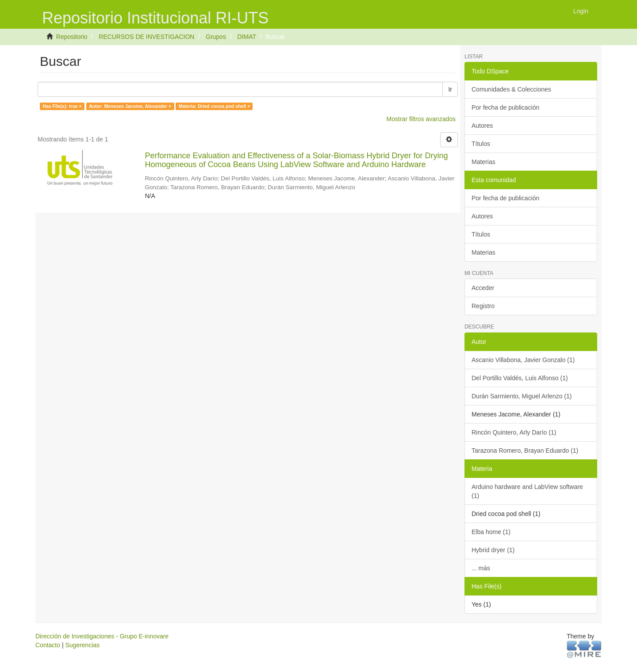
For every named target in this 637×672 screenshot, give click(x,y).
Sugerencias (82, 645)
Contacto (48, 645)
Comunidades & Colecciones (511, 89)
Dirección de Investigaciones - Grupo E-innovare (102, 636)
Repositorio (72, 37)
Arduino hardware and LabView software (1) (527, 491)
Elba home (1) (491, 532)
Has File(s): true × (62, 106)
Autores (482, 126)
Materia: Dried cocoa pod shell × (214, 106)
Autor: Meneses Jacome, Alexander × (130, 106)
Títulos (481, 144)
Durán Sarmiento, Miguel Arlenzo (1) (522, 396)
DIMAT (247, 37)
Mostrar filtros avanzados (421, 119)
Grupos (216, 37)
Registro (483, 306)
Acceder (483, 288)
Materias (484, 162)
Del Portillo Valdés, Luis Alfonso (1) (520, 378)
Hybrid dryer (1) (493, 550)
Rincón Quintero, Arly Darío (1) (514, 432)
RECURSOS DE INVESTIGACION (146, 37)
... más (481, 568)
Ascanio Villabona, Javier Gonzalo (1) (523, 360)
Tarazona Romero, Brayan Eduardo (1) (525, 451)
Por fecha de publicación (505, 107)
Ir (450, 89)
